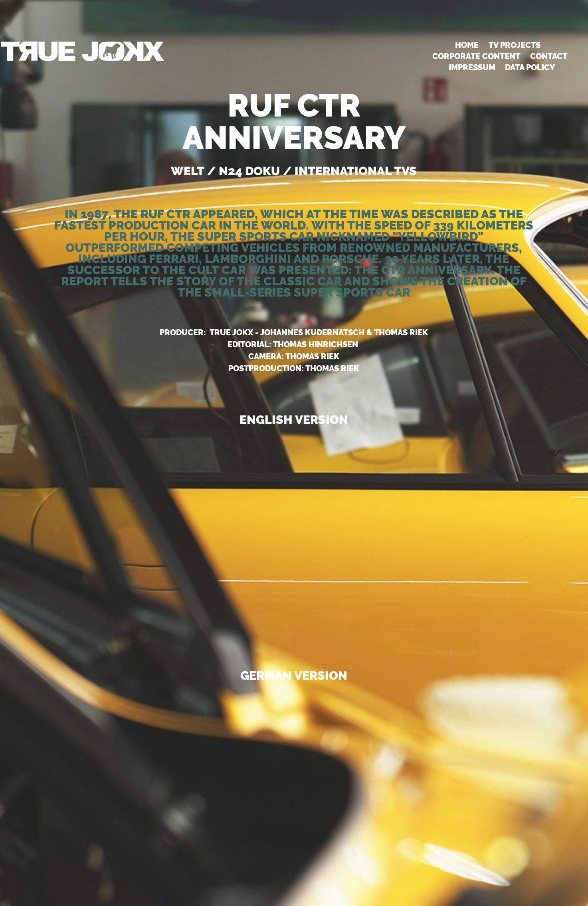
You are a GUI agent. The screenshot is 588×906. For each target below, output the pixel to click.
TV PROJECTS (515, 45)
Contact (549, 56)
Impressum (472, 67)
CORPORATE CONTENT (476, 56)
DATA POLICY (530, 67)
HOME (467, 45)
